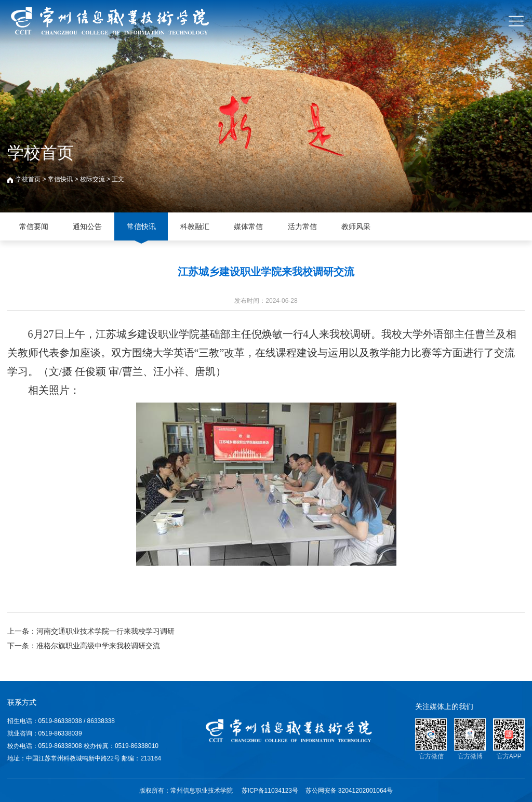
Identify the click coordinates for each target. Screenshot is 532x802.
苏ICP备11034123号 (270, 791)
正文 (118, 179)
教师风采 (356, 226)
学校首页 (28, 179)
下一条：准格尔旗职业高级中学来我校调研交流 (84, 646)
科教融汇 (195, 226)
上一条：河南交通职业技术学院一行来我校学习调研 (91, 631)
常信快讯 (60, 179)
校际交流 (92, 179)
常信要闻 (34, 226)
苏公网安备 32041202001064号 (349, 791)
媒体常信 (248, 226)
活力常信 (302, 226)
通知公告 (87, 226)
